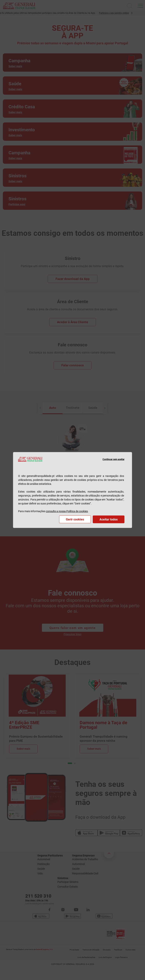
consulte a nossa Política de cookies (67, 511)
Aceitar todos (109, 519)
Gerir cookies (75, 519)
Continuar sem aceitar (113, 459)
